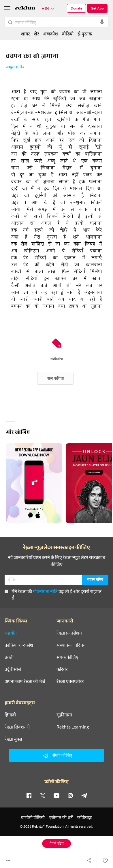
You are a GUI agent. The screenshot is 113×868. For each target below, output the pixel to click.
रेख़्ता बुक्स (13, 739)
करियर (62, 669)
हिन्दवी (10, 715)
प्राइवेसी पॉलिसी (33, 817)
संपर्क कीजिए (67, 657)
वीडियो (68, 34)
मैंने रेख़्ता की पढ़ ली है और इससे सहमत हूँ (53, 594)
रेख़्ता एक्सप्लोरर (70, 681)
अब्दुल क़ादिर (15, 67)
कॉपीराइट (85, 817)
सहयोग (11, 633)
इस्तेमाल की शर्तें (61, 817)
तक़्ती (9, 657)
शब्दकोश (51, 34)
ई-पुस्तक (85, 34)
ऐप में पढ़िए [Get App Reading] (57, 843)
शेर (37, 34)
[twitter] (43, 795)
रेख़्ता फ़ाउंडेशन (69, 633)
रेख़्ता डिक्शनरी (17, 727)
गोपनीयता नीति (45, 591)
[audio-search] (102, 22)
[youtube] (56, 795)
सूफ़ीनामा (64, 715)
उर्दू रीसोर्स (13, 669)
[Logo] (25, 9)
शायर (26, 34)
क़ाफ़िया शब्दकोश (19, 645)
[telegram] (84, 795)
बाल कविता (55, 378)
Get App (97, 8)
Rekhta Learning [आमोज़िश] (73, 727)
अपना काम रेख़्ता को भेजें (25, 681)
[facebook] (29, 795)
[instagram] (70, 795)
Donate (76, 8)
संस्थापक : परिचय (71, 645)
